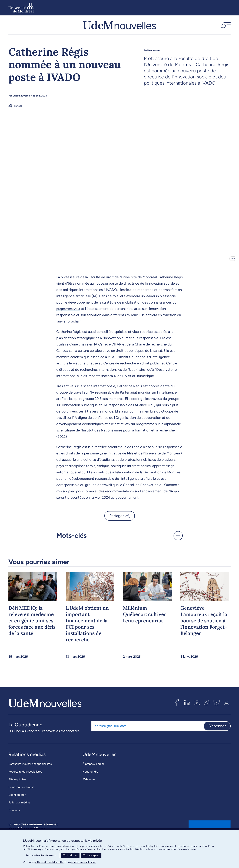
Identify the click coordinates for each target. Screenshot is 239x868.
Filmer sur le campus (21, 793)
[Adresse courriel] (147, 732)
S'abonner (217, 732)
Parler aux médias (19, 808)
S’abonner (89, 785)
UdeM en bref (17, 800)
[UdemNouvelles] (119, 28)
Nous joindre (90, 777)
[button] (225, 28)
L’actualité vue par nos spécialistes (30, 769)
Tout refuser (70, 855)
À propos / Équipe (94, 769)
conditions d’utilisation (84, 862)
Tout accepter (91, 855)
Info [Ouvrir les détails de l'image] (233, 264)
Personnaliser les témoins (41, 856)
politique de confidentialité (49, 862)
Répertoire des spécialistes (25, 777)
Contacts (14, 816)
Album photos (17, 785)
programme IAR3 (70, 314)
